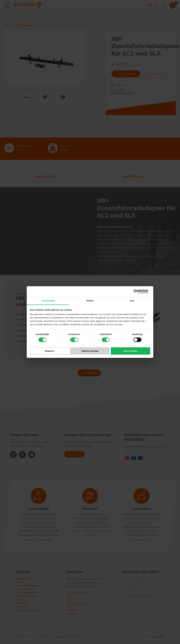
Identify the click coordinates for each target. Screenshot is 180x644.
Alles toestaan (130, 351)
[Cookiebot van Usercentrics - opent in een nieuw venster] (138, 291)
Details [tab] (90, 301)
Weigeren (50, 351)
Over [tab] (132, 301)
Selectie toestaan (90, 351)
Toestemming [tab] (48, 301)
